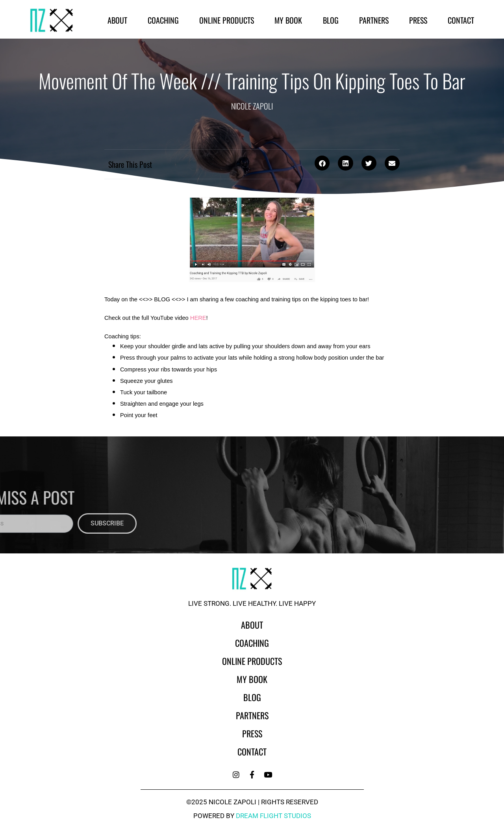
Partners (374, 20)
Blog (331, 20)
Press (418, 20)
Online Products (227, 20)
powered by (252, 816)
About (117, 20)
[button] (322, 163)
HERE (198, 318)
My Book (288, 20)
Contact (461, 20)
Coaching (163, 20)
